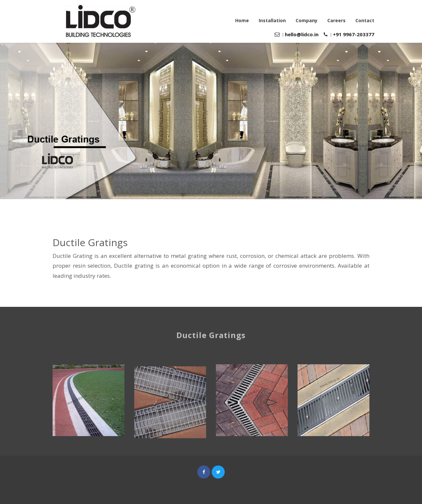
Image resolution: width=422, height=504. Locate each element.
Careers (336, 20)
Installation (272, 20)
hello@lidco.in (302, 34)
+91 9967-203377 (353, 34)
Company (307, 20)
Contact (365, 20)
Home (242, 20)
